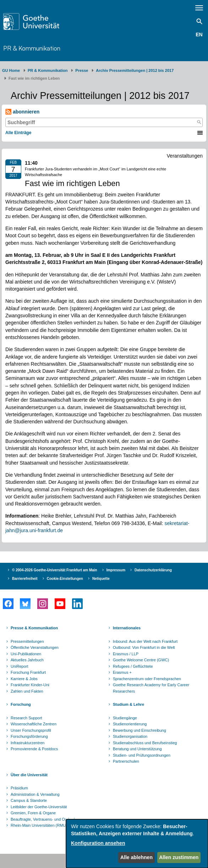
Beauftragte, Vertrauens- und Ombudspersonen (52, 819)
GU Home (11, 70)
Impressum (116, 570)
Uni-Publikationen (26, 654)
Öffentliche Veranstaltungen (35, 647)
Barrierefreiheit (25, 579)
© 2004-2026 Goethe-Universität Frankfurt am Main (55, 570)
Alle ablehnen (136, 857)
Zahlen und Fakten (27, 691)
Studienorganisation (130, 736)
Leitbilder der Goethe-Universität (39, 807)
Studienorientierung (130, 724)
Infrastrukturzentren (28, 743)
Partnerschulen (126, 761)
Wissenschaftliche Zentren (34, 724)
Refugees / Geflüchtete (133, 666)
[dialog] (137, 844)
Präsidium (19, 788)
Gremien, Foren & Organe (33, 813)
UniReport (20, 666)
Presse (82, 70)
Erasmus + (122, 672)
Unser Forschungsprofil (31, 730)
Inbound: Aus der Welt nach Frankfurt (145, 641)
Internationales (127, 628)
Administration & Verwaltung (35, 794)
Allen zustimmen (179, 857)
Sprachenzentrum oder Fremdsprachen (147, 679)
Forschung (21, 704)
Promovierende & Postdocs (34, 749)
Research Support (26, 718)
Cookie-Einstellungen (65, 579)
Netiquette (101, 579)
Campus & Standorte (29, 800)
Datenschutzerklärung (153, 570)
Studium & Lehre (128, 704)
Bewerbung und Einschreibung (139, 730)
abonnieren (22, 112)
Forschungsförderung (29, 736)
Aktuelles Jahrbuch (27, 660)
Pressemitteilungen (27, 641)
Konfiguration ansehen (98, 843)
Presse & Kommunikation (34, 628)
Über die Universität (29, 775)
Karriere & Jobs (24, 679)
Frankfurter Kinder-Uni (30, 685)
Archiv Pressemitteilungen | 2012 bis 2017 (135, 70)
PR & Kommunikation (32, 48)
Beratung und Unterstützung (137, 749)
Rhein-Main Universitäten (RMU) (39, 825)
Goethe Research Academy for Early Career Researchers (151, 688)
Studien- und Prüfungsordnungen (142, 755)
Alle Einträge (18, 133)
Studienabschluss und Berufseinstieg (145, 743)
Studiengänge (125, 718)
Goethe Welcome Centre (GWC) (141, 660)
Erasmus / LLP (126, 654)
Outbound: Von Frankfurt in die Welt (144, 647)
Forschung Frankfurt (28, 672)
